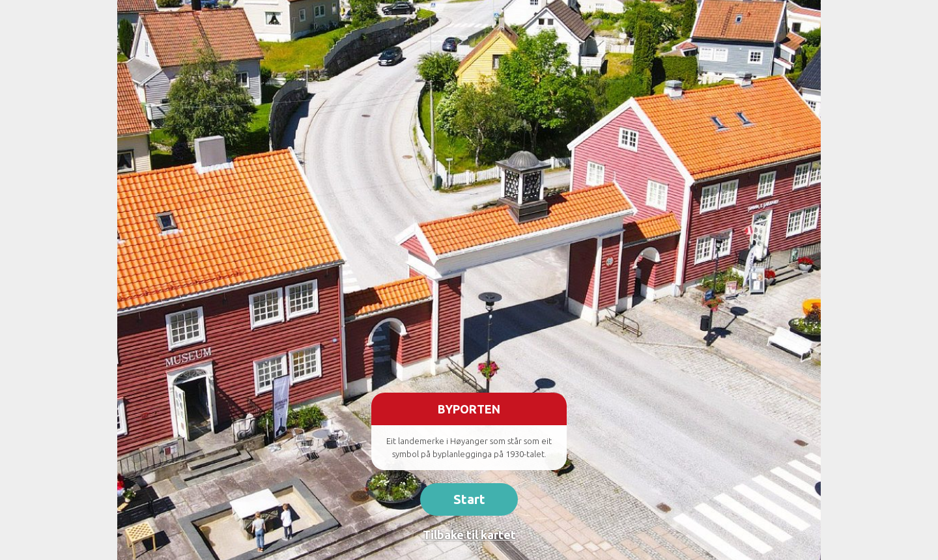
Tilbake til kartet (469, 535)
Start (469, 499)
